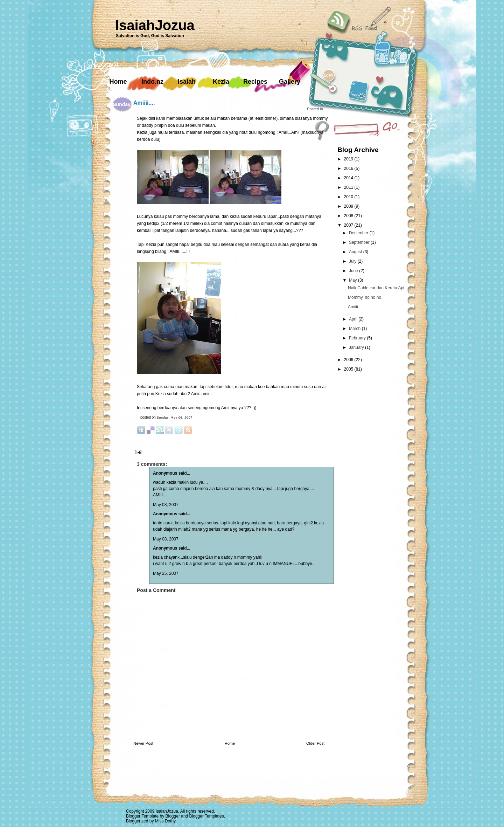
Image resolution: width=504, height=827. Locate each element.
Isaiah (187, 82)
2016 (349, 168)
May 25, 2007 (166, 573)
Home (118, 82)
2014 (349, 178)
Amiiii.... (144, 103)
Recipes (255, 82)
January (357, 347)
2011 (349, 187)
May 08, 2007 (166, 505)
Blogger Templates (207, 816)
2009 (349, 206)
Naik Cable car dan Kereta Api (376, 288)
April (354, 319)
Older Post (315, 743)
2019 (349, 159)
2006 (349, 360)
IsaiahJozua (155, 25)
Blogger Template (142, 816)
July (353, 261)
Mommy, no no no (365, 297)
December (359, 233)
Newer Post (143, 743)
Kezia (221, 82)
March (355, 329)
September (360, 242)
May (353, 280)
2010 (349, 197)
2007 (349, 225)
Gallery (290, 82)
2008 (349, 216)
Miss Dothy (165, 821)
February (358, 338)
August (356, 252)
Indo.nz (152, 82)
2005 (349, 369)
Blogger (173, 816)
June (354, 271)
